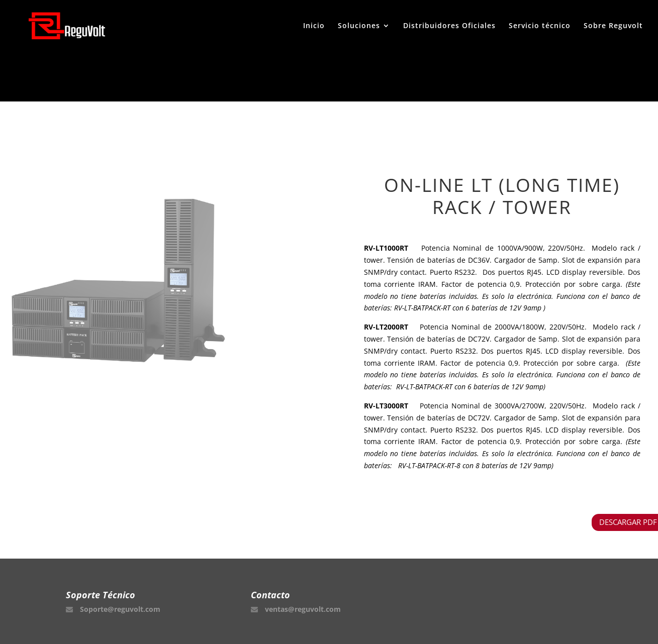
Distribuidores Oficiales (449, 26)
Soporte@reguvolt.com (120, 609)
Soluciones (359, 26)
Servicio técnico (540, 26)
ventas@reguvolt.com (303, 609)
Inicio (314, 26)
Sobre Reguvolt (613, 26)
